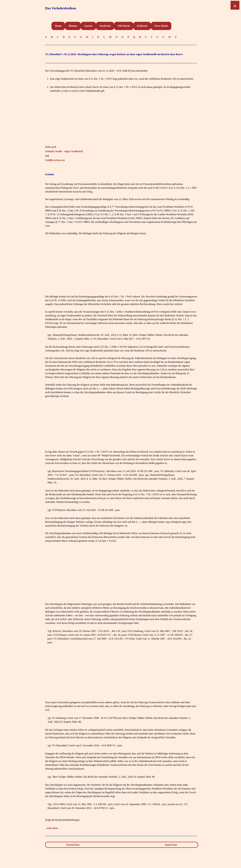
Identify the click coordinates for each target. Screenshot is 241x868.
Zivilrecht (142, 26)
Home (58, 26)
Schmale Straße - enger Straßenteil (64, 151)
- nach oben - (52, 828)
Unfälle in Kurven (55, 160)
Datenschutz (73, 845)
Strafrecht (105, 26)
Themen (73, 26)
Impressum (171, 845)
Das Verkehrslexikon (61, 8)
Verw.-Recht (161, 26)
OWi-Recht (124, 26)
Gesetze (88, 26)
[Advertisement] (121, 123)
